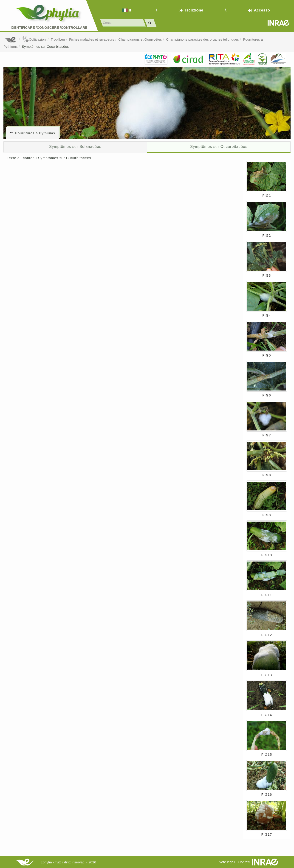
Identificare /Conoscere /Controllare (49, 27)
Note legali (227, 862)
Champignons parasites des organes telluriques (202, 39)
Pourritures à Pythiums (35, 133)
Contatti (244, 862)
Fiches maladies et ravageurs (92, 39)
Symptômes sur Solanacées (75, 146)
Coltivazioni (34, 39)
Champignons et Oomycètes (140, 39)
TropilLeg (58, 39)
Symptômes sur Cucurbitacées (45, 46)
